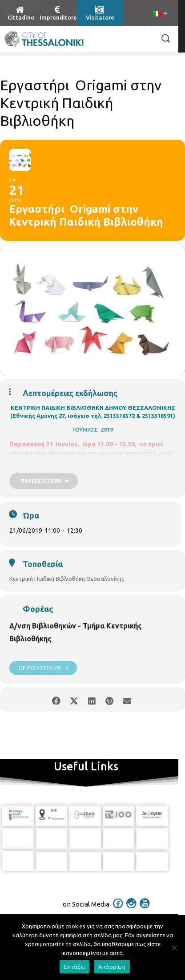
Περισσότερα (43, 668)
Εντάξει (74, 967)
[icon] (118, 905)
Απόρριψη (112, 967)
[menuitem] (160, 14)
